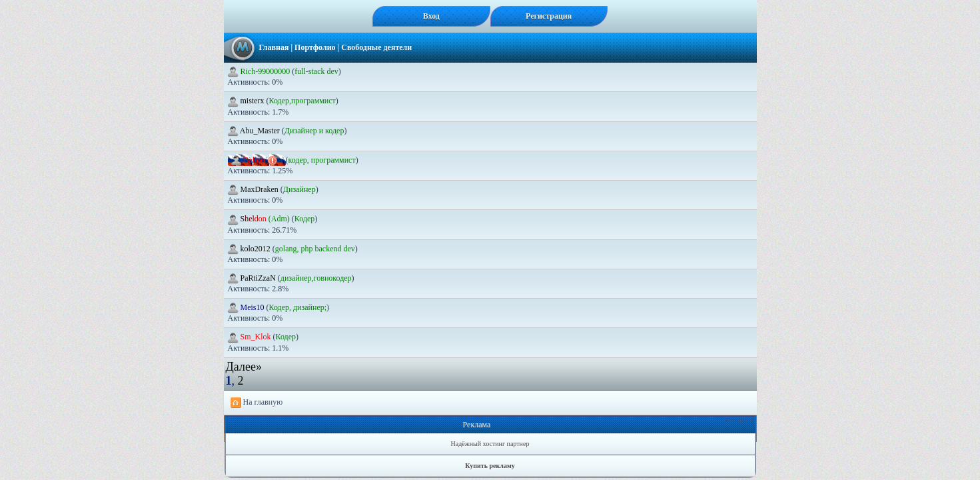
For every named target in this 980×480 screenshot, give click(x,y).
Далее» (244, 367)
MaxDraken (254, 189)
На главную (257, 403)
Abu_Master (255, 131)
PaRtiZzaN (253, 278)
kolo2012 (250, 249)
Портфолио (315, 47)
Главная (274, 47)
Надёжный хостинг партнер (490, 444)
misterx (247, 101)
